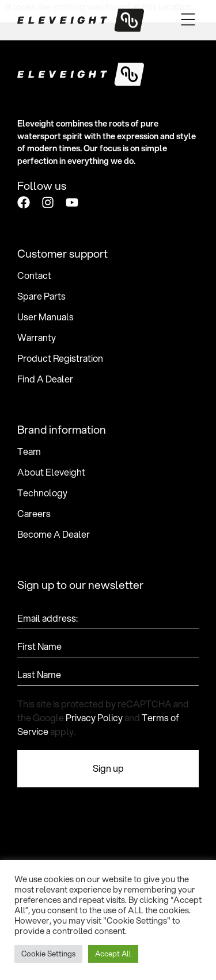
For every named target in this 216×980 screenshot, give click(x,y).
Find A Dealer (45, 379)
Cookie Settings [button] (48, 954)
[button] (188, 20)
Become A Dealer (54, 534)
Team (29, 451)
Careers (34, 514)
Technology (42, 493)
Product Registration (60, 358)
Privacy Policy (94, 717)
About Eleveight (51, 472)
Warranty (37, 338)
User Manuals (46, 317)
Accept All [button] (113, 954)
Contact (34, 275)
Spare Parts (41, 296)
